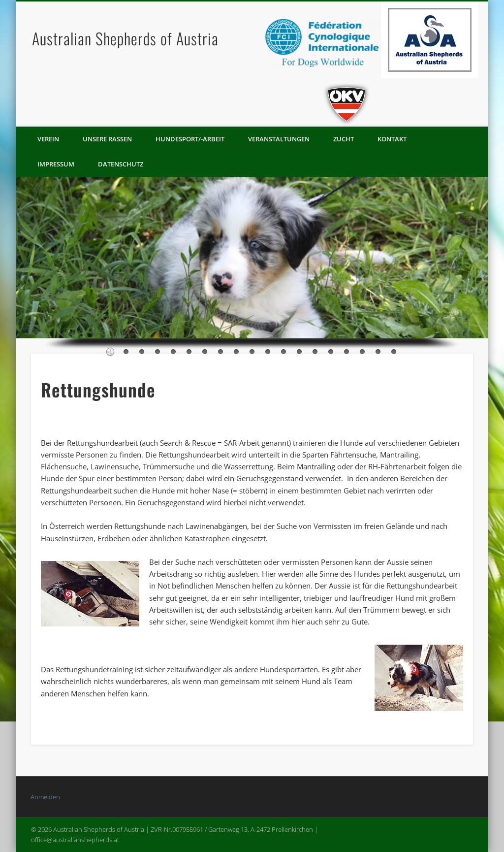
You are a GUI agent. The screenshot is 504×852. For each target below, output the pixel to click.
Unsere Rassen (107, 139)
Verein (48, 139)
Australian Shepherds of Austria (125, 38)
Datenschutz (121, 164)
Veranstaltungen (279, 139)
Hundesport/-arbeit (190, 139)
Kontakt (392, 139)
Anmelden (45, 797)
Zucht (344, 139)
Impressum (56, 164)
